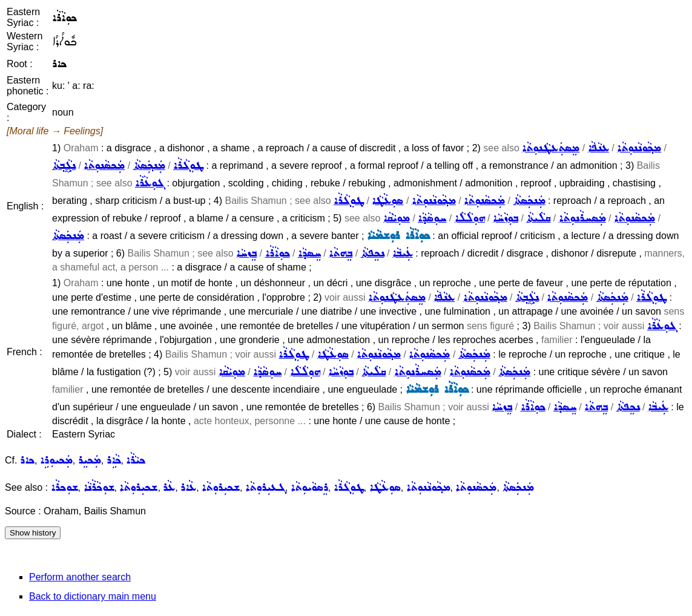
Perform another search (80, 577)
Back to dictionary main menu (93, 596)
